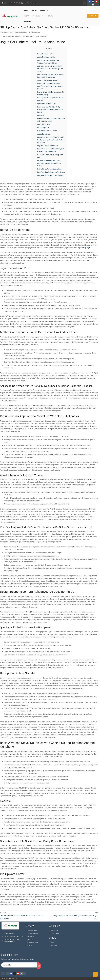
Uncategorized (34, 32)
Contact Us (28, 20)
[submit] (39, 966)
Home (26, 9)
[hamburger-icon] (84, 8)
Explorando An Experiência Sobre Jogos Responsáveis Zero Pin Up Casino (49, 163)
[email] (19, 965)
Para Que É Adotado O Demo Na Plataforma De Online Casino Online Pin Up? (50, 86)
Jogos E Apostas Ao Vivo (46, 57)
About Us (34, 9)
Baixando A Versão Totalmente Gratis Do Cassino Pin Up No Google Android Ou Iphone (51, 140)
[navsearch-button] (84, 2)
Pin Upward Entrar (44, 124)
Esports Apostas (43, 128)
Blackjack (41, 115)
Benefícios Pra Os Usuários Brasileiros (51, 172)
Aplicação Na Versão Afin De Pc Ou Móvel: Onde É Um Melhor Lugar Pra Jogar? (50, 69)
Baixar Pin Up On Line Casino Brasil (50, 169)
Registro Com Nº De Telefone (48, 146)
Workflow (39, 15)
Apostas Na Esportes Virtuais (48, 80)
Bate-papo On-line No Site (47, 104)
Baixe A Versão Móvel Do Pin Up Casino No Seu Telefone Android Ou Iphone (50, 110)
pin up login (86, 248)
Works (45, 9)
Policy (51, 15)
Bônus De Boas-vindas (45, 54)
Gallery (27, 15)
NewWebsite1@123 (7, 32)
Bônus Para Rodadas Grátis (47, 131)
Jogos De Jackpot (44, 134)
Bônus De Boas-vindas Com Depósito (51, 175)
